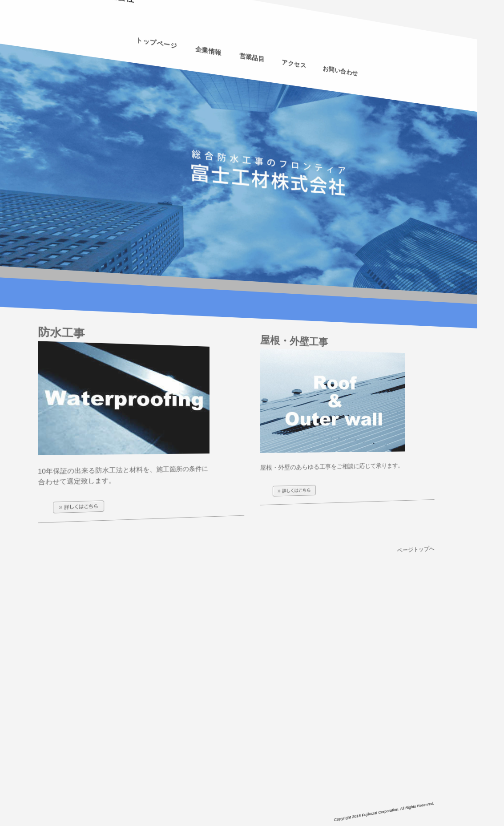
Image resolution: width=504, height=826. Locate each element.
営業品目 (252, 58)
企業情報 (209, 47)
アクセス (292, 68)
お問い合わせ (337, 79)
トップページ (157, 34)
